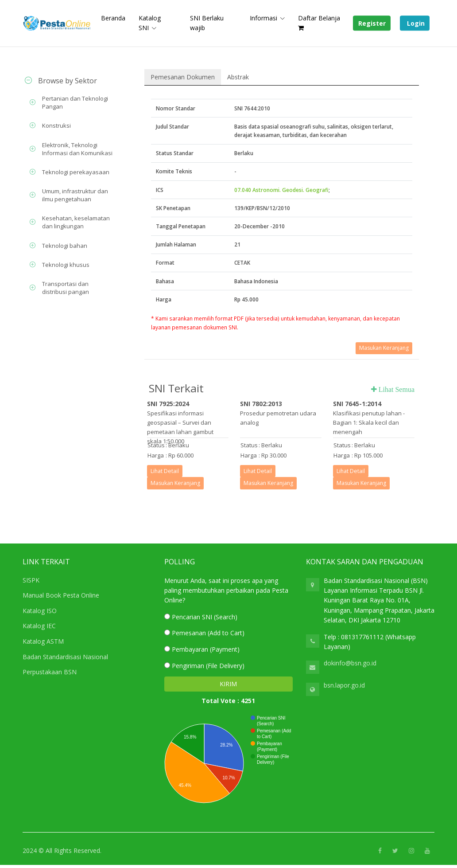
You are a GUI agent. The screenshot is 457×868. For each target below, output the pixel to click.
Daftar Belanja (319, 22)
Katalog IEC (39, 626)
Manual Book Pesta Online (61, 595)
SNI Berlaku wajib (207, 23)
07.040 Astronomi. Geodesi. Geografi (281, 190)
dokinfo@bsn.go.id (350, 663)
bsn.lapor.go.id (344, 685)
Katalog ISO (40, 611)
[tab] (69, 81)
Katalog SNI (150, 23)
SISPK (31, 580)
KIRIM (228, 684)
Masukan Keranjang (384, 348)
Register (372, 23)
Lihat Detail (165, 471)
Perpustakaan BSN (50, 672)
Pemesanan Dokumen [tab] (183, 77)
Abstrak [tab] (238, 77)
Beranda (113, 18)
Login (415, 23)
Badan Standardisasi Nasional (65, 657)
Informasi (263, 18)
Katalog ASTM (43, 641)
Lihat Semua (396, 389)
